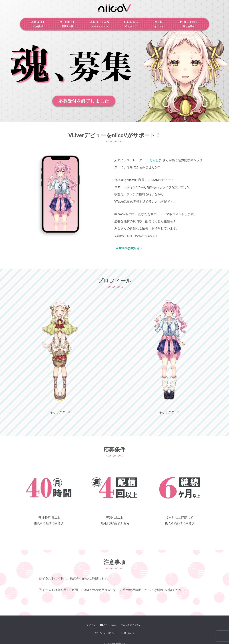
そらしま (155, 160)
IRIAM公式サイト (129, 248)
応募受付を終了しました (84, 101)
